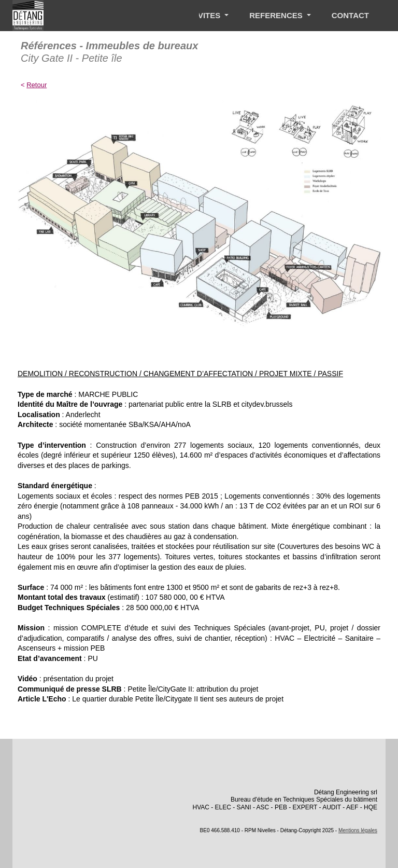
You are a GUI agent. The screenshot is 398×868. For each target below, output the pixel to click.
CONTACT (350, 15)
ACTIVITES (201, 15)
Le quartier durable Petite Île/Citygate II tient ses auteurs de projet (178, 699)
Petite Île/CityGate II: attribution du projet (193, 689)
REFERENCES (277, 15)
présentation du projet (79, 679)
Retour (37, 85)
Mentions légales (358, 830)
